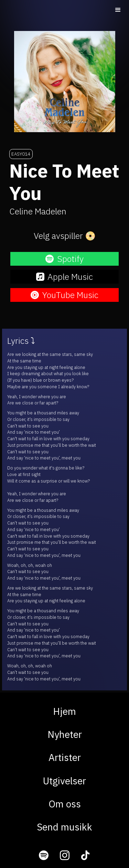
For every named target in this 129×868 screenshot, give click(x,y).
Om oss (65, 804)
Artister (65, 757)
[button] (118, 10)
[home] (45, 9)
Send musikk (64, 827)
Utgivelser (64, 781)
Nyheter (65, 734)
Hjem (64, 711)
